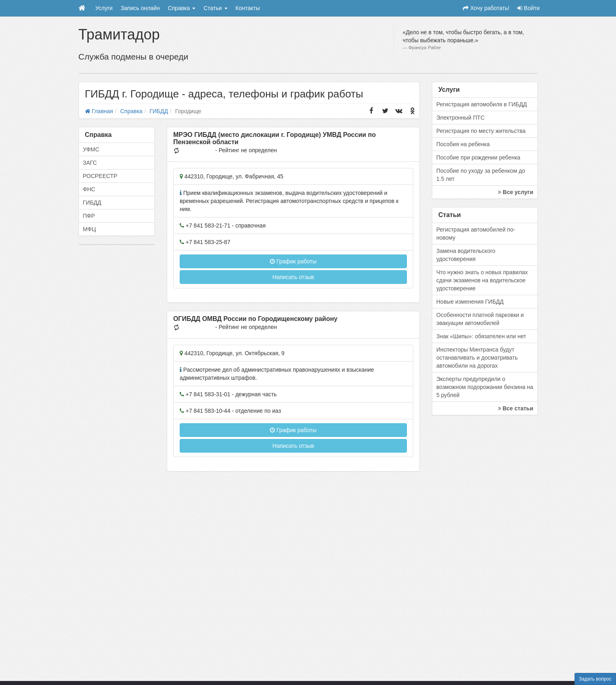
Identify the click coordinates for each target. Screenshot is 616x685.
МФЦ (90, 229)
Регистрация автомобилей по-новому (476, 234)
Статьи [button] (215, 8)
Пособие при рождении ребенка (478, 157)
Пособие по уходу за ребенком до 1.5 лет (481, 175)
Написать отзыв (293, 277)
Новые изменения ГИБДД (470, 302)
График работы (293, 261)
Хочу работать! (486, 8)
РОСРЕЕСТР (100, 176)
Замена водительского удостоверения (466, 255)
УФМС (91, 149)
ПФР (89, 216)
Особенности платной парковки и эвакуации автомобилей (480, 319)
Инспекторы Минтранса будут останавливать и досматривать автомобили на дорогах (477, 358)
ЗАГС (90, 163)
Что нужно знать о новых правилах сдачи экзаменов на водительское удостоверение (482, 280)
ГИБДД (92, 203)
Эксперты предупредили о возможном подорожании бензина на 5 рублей (485, 387)
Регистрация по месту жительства (481, 131)
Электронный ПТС (460, 118)
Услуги (104, 8)
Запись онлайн (140, 8)
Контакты (248, 8)
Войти (528, 8)
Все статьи (516, 408)
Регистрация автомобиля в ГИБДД (482, 104)
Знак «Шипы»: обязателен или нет (481, 336)
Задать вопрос (595, 679)
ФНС (89, 189)
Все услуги (516, 192)
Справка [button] (181, 8)
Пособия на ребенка (463, 144)
